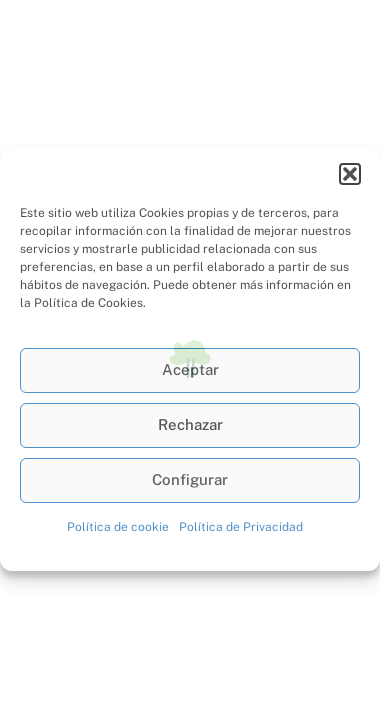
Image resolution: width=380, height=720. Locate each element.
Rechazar (190, 424)
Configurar (190, 479)
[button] (350, 174)
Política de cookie (118, 527)
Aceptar (190, 369)
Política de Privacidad (241, 527)
